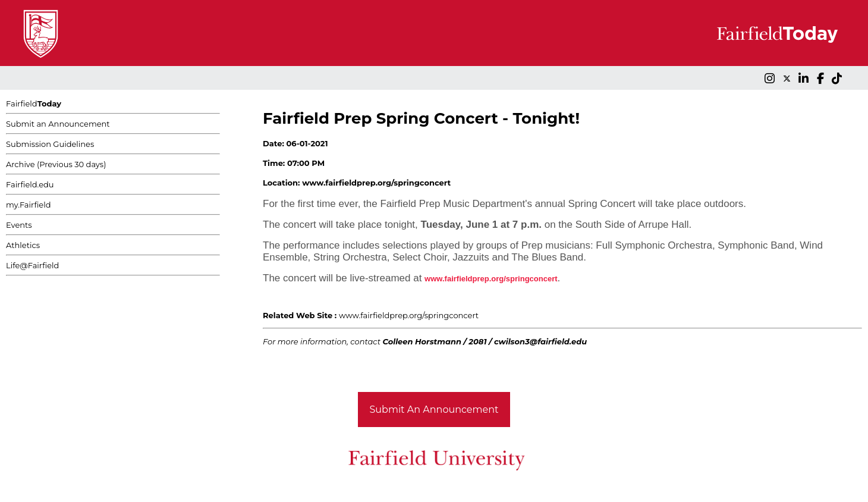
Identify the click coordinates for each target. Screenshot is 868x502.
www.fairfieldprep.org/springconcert (409, 315)
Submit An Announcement (434, 410)
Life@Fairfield (32, 265)
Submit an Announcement (58, 124)
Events (19, 225)
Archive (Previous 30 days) (56, 164)
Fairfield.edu (30, 184)
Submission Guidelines (50, 144)
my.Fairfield (29, 205)
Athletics (23, 245)
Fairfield (34, 103)
